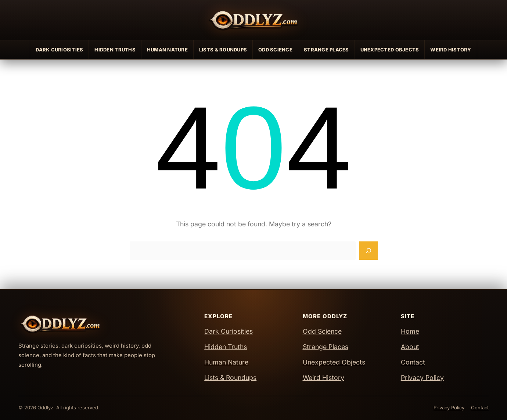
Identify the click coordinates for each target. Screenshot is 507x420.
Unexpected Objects (390, 50)
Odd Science (275, 50)
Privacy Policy (422, 378)
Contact (413, 362)
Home (410, 331)
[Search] (368, 251)
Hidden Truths (115, 50)
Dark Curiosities (59, 50)
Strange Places (326, 50)
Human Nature (167, 50)
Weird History (451, 50)
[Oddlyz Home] (253, 20)
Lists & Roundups (223, 50)
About (410, 347)
